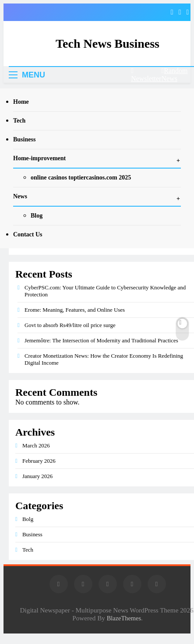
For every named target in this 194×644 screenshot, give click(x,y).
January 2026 (37, 476)
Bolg (28, 519)
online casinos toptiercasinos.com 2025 (81, 178)
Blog (37, 216)
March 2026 (36, 445)
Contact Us (28, 234)
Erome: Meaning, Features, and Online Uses (75, 310)
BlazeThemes (124, 618)
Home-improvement (39, 158)
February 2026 (39, 461)
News (20, 196)
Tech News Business (108, 44)
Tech (19, 121)
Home (21, 102)
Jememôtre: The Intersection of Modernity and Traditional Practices (101, 340)
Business (24, 139)
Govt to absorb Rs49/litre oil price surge (70, 325)
